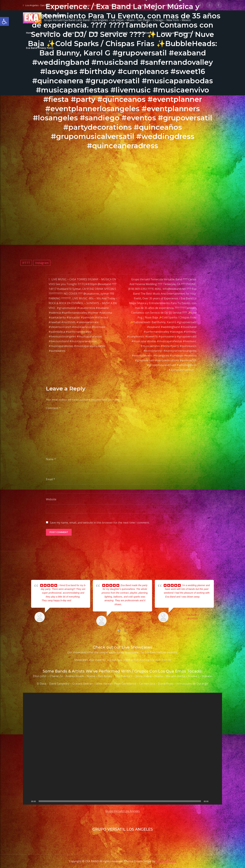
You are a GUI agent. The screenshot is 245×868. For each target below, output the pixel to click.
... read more (78, 600)
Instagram (42, 263)
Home (30, 33)
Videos (94, 33)
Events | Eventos (145, 33)
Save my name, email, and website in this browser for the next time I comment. (100, 523)
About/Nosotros (49, 33)
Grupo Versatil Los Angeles (122, 811)
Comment (53, 408)
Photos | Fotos (75, 33)
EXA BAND (54, 16)
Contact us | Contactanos (177, 33)
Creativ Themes (166, 861)
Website (51, 499)
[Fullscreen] (218, 801)
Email (50, 479)
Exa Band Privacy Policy (40, 48)
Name (51, 459)
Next (218, 604)
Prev (27, 604)
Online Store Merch (116, 33)
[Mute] (212, 801)
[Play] (27, 801)
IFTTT (26, 263)
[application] (122, 749)
